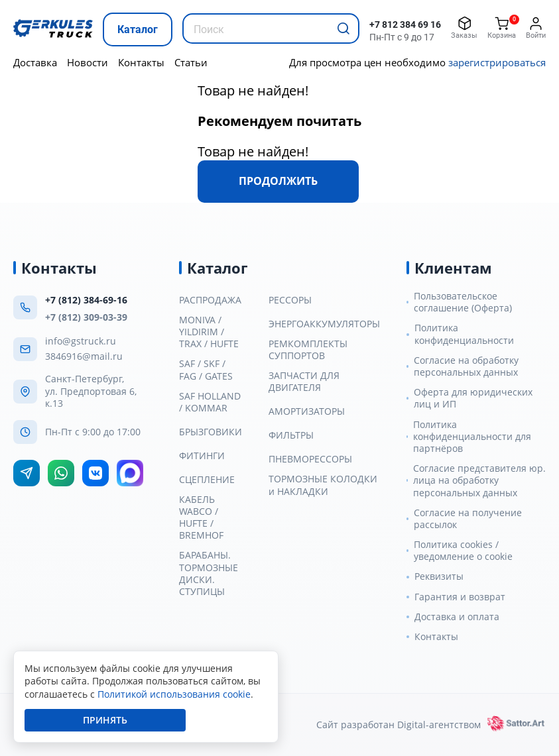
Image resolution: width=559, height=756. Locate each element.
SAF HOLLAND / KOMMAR (210, 402)
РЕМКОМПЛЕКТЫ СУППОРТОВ (308, 350)
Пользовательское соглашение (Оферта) (463, 302)
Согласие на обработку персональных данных (466, 366)
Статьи (191, 62)
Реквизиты (439, 576)
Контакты (141, 62)
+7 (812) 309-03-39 (86, 317)
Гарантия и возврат (460, 597)
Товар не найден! (253, 90)
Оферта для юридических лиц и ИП (473, 398)
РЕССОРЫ (290, 300)
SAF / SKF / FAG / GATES (206, 370)
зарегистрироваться (497, 62)
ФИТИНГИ (202, 456)
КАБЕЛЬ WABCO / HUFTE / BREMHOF (201, 518)
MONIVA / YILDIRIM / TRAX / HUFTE (209, 332)
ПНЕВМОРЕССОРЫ (310, 459)
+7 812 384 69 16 (405, 25)
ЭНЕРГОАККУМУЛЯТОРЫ (324, 324)
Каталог (138, 29)
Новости (88, 62)
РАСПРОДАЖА (210, 300)
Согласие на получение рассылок (468, 519)
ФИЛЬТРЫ (291, 435)
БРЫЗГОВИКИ (211, 432)
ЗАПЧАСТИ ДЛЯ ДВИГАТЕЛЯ (304, 382)
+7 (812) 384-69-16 (86, 300)
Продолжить (278, 181)
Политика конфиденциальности (464, 334)
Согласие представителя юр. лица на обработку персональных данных (479, 480)
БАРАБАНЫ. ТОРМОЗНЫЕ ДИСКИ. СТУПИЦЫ (209, 573)
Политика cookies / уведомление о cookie (463, 551)
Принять (105, 720)
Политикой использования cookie (174, 694)
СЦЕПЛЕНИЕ (207, 480)
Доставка (35, 62)
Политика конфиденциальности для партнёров (472, 437)
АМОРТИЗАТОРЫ (307, 411)
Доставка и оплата (457, 617)
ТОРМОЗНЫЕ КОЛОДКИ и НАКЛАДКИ (323, 485)
